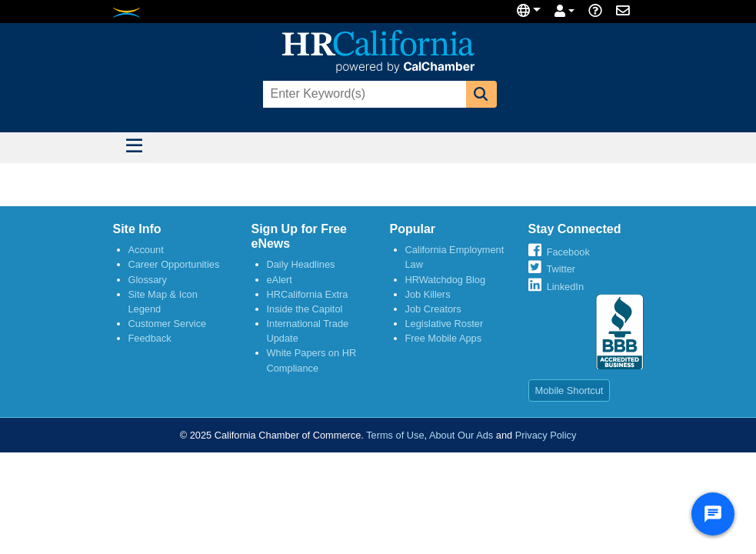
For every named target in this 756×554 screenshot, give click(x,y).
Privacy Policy (546, 435)
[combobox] (363, 94)
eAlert (280, 280)
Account (146, 250)
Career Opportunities (174, 264)
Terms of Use (395, 435)
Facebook (568, 252)
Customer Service (168, 324)
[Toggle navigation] (135, 148)
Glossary (148, 280)
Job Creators (433, 309)
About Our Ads (461, 435)
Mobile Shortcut (569, 390)
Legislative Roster (445, 324)
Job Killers (428, 294)
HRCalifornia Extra (308, 294)
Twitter (561, 269)
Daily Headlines (301, 264)
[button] (481, 94)
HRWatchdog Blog (446, 280)
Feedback (150, 338)
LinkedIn (565, 287)
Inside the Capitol (305, 309)
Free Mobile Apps (444, 338)
